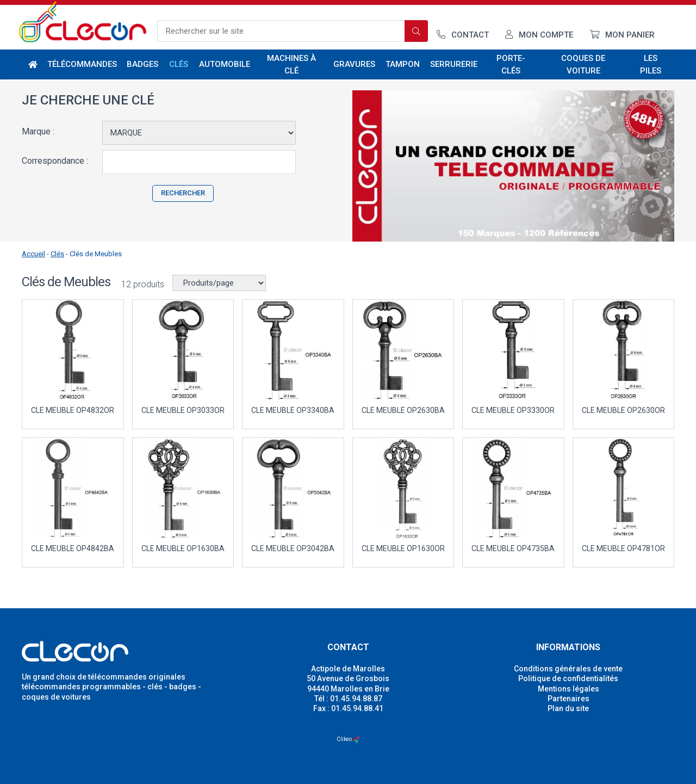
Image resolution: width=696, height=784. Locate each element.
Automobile (224, 64)
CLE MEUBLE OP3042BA (293, 548)
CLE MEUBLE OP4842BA (73, 548)
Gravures (355, 64)
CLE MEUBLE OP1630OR (403, 548)
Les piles (651, 64)
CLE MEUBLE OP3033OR (183, 410)
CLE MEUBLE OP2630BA (403, 410)
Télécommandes (82, 64)
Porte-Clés (511, 64)
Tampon (403, 64)
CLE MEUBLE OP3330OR (513, 410)
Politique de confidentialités (568, 678)
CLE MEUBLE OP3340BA (293, 410)
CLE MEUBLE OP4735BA (513, 548)
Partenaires (568, 699)
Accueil (33, 254)
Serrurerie (454, 64)
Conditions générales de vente (568, 669)
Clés (179, 64)
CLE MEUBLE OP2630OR (623, 410)
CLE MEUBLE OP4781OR (623, 548)
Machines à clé (291, 64)
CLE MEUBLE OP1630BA (183, 548)
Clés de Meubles (96, 254)
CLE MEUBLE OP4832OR (73, 410)
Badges (142, 64)
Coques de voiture (583, 64)
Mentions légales (568, 689)
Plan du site (568, 708)
